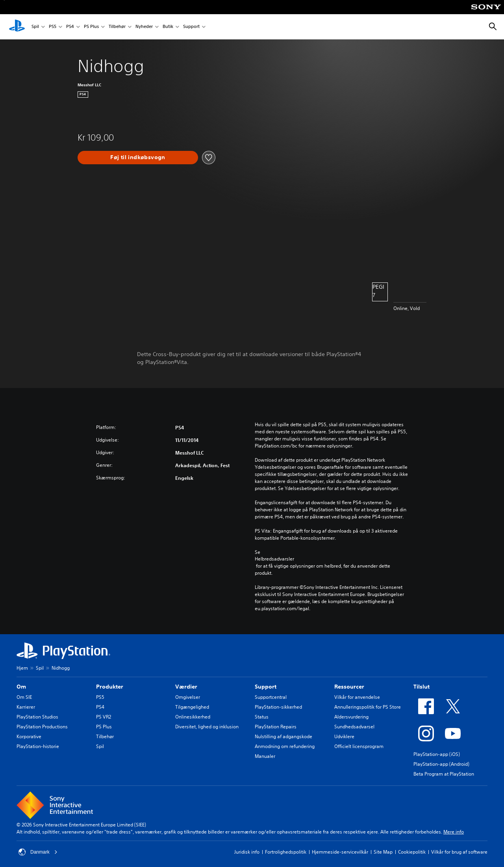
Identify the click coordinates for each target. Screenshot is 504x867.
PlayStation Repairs (276, 727)
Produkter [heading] (110, 687)
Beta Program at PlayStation (444, 774)
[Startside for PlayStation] (17, 27)
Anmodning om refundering (285, 746)
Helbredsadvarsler (274, 559)
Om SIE (24, 697)
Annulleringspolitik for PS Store (368, 707)
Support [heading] (266, 687)
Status (262, 717)
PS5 (53, 27)
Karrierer (26, 707)
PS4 (70, 27)
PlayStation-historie (38, 746)
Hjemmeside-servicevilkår (340, 852)
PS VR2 (104, 717)
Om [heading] (21, 687)
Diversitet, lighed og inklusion (207, 727)
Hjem (22, 668)
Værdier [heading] (186, 687)
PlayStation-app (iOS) (437, 754)
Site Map (383, 852)
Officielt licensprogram (359, 746)
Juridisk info (247, 852)
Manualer (265, 756)
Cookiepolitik (412, 852)
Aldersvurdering (351, 717)
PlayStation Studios (37, 717)
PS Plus (91, 27)
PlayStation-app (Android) (441, 764)
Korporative (29, 736)
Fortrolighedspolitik (286, 852)
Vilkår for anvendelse (357, 697)
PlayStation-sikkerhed (278, 707)
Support (191, 27)
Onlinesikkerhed (193, 717)
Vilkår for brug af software (459, 852)
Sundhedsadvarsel (354, 727)
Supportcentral (271, 697)
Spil (35, 27)
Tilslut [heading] (422, 687)
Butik (168, 27)
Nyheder (144, 27)
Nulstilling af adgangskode (283, 736)
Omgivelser (188, 697)
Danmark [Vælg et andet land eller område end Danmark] (38, 852)
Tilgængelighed (192, 707)
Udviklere (344, 736)
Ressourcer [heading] (349, 687)
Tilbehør (117, 27)
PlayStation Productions (42, 727)
